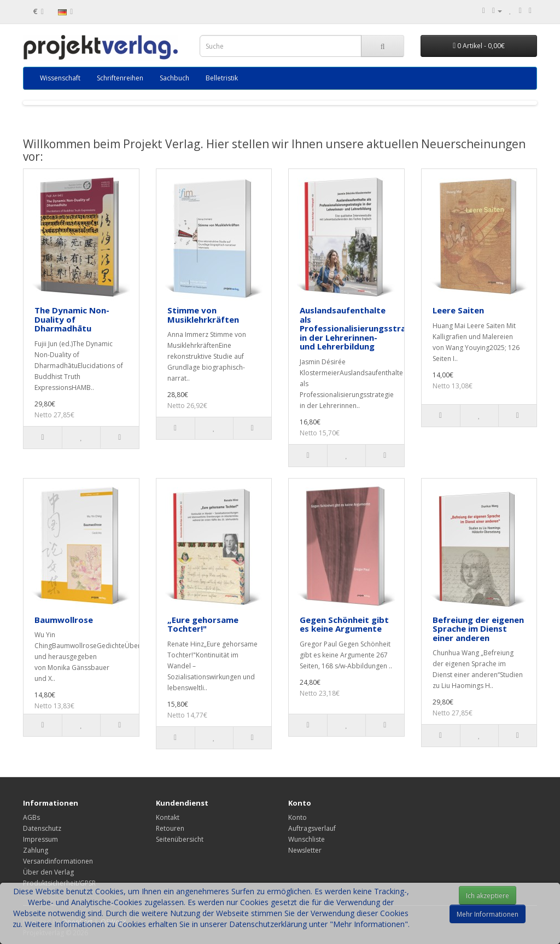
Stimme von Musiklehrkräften (203, 315)
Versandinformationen (58, 861)
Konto (297, 817)
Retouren (170, 828)
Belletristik (222, 78)
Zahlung (36, 850)
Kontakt (168, 817)
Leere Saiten (458, 310)
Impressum (40, 839)
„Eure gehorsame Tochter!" (203, 624)
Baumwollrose (64, 620)
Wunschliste (307, 839)
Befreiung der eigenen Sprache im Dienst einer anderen (478, 629)
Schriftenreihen (120, 78)
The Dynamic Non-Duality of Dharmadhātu (72, 319)
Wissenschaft (60, 78)
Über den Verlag (48, 872)
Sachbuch (174, 78)
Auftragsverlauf (312, 828)
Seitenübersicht (180, 839)
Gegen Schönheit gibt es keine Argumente (344, 624)
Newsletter (305, 850)
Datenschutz (42, 828)
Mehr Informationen (488, 914)
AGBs (31, 817)
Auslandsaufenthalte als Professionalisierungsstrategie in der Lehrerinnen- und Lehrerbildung (364, 328)
